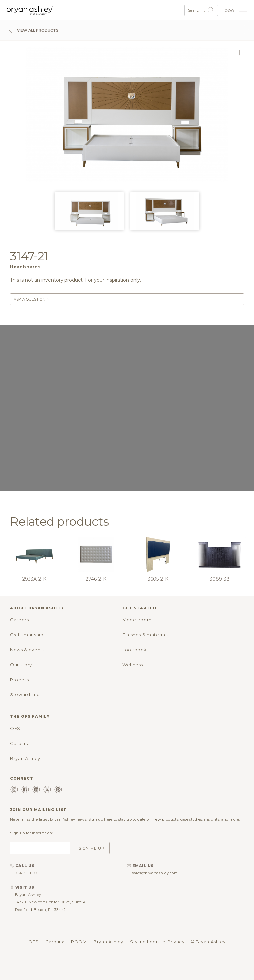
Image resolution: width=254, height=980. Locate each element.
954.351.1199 (26, 873)
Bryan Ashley (25, 758)
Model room (137, 620)
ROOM (79, 942)
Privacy (176, 942)
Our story (21, 665)
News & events (27, 650)
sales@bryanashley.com (155, 873)
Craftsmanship (27, 635)
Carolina (20, 743)
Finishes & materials (145, 635)
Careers (19, 620)
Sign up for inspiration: (31, 833)
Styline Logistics (149, 942)
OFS (15, 728)
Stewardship (25, 694)
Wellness (133, 665)
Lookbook (134, 650)
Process (19, 680)
